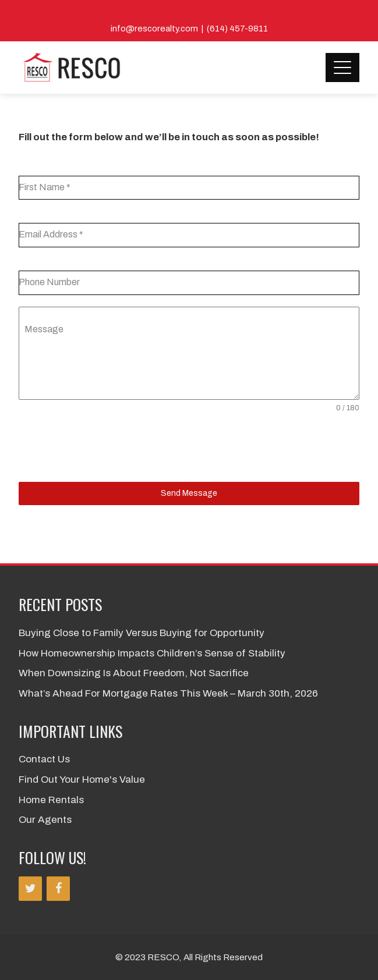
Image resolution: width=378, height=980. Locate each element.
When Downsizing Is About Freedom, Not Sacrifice (134, 673)
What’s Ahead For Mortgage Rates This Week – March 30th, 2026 (168, 693)
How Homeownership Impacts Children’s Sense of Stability (152, 653)
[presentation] (107, 448)
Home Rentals (51, 800)
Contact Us (44, 759)
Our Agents (45, 820)
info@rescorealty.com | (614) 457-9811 (189, 29)
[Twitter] (30, 889)
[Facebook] (58, 889)
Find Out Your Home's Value (82, 780)
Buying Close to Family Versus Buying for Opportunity (142, 633)
